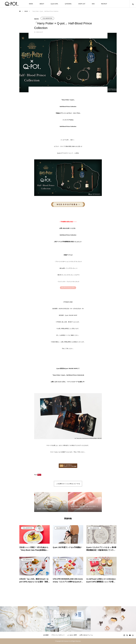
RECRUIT (104, 4)
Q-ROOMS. (68, 4)
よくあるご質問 (72, 635)
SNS (93, 4)
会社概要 (46, 635)
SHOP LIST (82, 4)
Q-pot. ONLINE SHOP (71, 315)
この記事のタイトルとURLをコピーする (68, 484)
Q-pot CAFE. (54, 4)
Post (36, 475)
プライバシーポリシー (58, 635)
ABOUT (42, 4)
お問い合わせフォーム (86, 635)
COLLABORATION (47, 18)
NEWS (31, 4)
